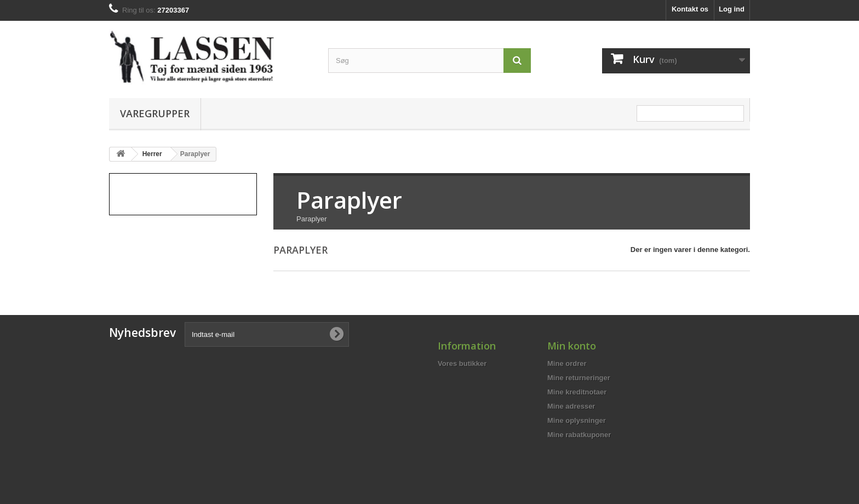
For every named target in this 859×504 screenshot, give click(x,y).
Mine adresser (571, 406)
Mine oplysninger (577, 420)
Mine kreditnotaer (577, 392)
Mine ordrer (567, 363)
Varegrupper (155, 113)
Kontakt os (690, 9)
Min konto (572, 346)
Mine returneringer (579, 378)
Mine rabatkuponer (579, 435)
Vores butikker (462, 363)
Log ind (732, 9)
